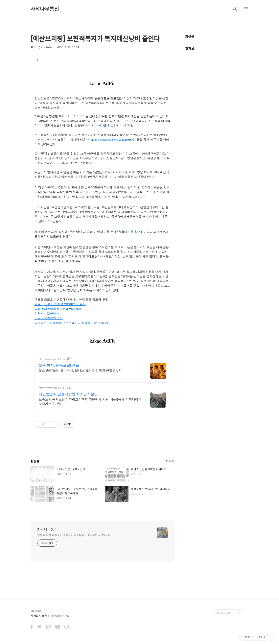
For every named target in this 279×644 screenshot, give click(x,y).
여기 (101, 126)
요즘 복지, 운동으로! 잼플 (59, 365)
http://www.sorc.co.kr (51, 388)
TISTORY (36, 611)
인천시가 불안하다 (47, 314)
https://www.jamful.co (52, 359)
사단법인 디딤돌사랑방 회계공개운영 (68, 394)
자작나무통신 (45, 9)
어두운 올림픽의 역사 (49, 318)
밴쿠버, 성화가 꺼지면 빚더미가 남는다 (60, 304)
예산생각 (35, 47)
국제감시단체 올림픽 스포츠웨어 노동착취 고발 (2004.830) (72, 323)
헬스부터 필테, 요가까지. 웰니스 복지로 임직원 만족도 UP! (80, 371)
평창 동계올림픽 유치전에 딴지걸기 (58, 309)
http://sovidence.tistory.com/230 (110, 140)
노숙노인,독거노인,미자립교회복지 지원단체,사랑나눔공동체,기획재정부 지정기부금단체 (90, 402)
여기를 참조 (132, 232)
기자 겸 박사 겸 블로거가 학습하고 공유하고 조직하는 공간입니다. (74, 535)
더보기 (170, 461)
